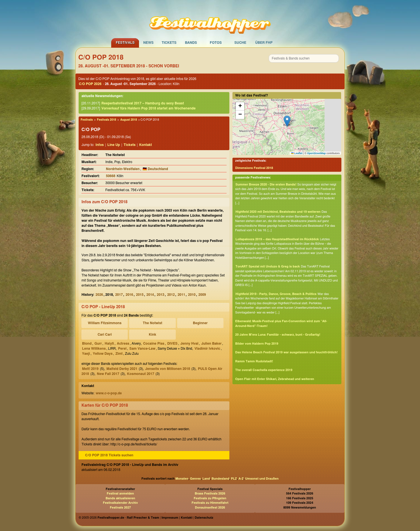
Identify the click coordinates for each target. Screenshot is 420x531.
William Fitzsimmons (105, 323)
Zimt (119, 354)
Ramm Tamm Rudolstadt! (254, 361)
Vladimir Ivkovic (207, 349)
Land (206, 479)
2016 (129, 295)
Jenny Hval (190, 344)
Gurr (98, 344)
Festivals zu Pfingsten (210, 498)
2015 (140, 295)
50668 (110, 176)
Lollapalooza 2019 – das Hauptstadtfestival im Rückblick (277, 239)
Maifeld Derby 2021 (122, 369)
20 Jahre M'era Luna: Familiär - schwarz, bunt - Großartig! (278, 335)
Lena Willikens (94, 349)
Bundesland (220, 479)
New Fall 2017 (108, 374)
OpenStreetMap (317, 153)
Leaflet (297, 153)
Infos (100, 145)
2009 (202, 295)
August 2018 (128, 120)
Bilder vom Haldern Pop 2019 (257, 344)
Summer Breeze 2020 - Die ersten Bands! (266, 185)
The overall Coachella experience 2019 (264, 370)
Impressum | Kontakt (177, 518)
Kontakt (146, 145)
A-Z (241, 479)
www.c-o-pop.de (109, 393)
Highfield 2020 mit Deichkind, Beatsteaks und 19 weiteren (278, 212)
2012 (171, 295)
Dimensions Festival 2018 (254, 168)
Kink (152, 335)
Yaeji (86, 354)
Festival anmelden (120, 494)
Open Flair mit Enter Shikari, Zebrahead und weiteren (275, 379)
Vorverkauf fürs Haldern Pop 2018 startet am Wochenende (148, 108)
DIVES (173, 344)
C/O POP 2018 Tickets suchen (109, 455)
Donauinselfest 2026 (210, 508)
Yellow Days (103, 354)
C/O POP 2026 (90, 84)
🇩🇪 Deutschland (155, 169)
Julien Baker (211, 344)
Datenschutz (204, 518)
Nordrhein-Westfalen (123, 169)
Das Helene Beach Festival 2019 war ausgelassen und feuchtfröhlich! (287, 352)
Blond (87, 344)
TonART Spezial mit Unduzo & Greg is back (268, 266)
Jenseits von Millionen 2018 (168, 369)
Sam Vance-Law (142, 349)
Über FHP (264, 43)
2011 (182, 295)
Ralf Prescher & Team (143, 518)
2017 (119, 295)
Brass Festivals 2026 (210, 494)
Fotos (216, 43)
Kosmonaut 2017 (141, 374)
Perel (122, 349)
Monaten (182, 479)
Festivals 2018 (106, 120)
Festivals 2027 (120, 508)
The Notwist (152, 323)
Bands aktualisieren (120, 498)
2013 (161, 295)
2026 (99, 295)
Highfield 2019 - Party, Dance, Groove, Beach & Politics (276, 294)
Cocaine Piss (154, 344)
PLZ (234, 479)
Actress (123, 344)
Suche (240, 43)
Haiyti (109, 344)
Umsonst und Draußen (262, 479)
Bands (191, 43)
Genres (195, 479)
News (148, 43)
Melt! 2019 (90, 369)
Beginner (200, 323)
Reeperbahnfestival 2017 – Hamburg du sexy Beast (143, 103)
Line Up (114, 145)
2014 (150, 295)
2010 (192, 295)
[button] (287, 121)
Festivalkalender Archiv (120, 503)
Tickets (169, 43)
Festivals (125, 43)
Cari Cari (105, 335)
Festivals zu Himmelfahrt (210, 503)
